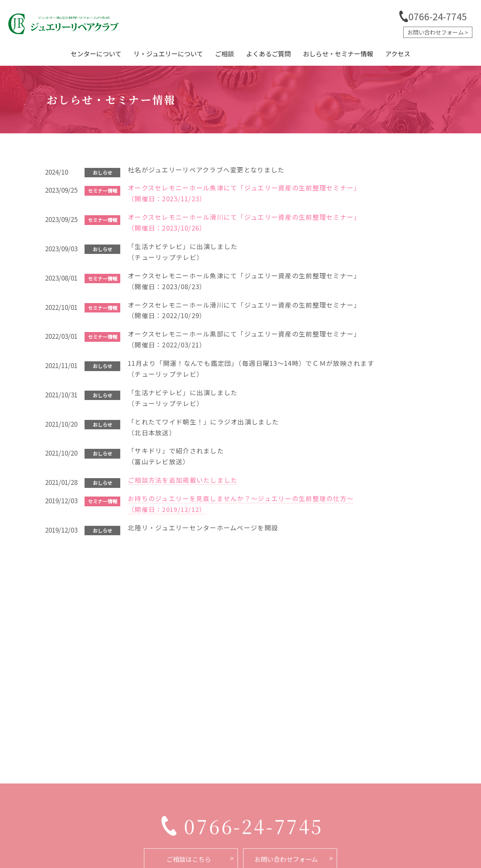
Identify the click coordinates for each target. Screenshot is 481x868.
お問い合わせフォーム (436, 32)
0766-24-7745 (438, 16)
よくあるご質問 (271, 54)
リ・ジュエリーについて (161, 54)
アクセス (409, 54)
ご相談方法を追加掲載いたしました (183, 480)
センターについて (85, 54)
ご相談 (222, 54)
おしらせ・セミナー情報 (345, 54)
